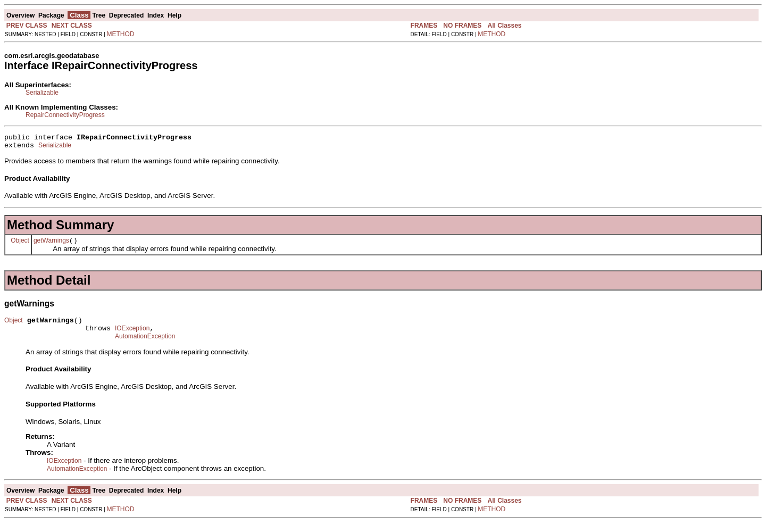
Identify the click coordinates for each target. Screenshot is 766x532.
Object (20, 245)
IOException (132, 336)
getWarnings (51, 245)
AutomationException (145, 346)
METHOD (121, 34)
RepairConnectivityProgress (65, 115)
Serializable (42, 93)
